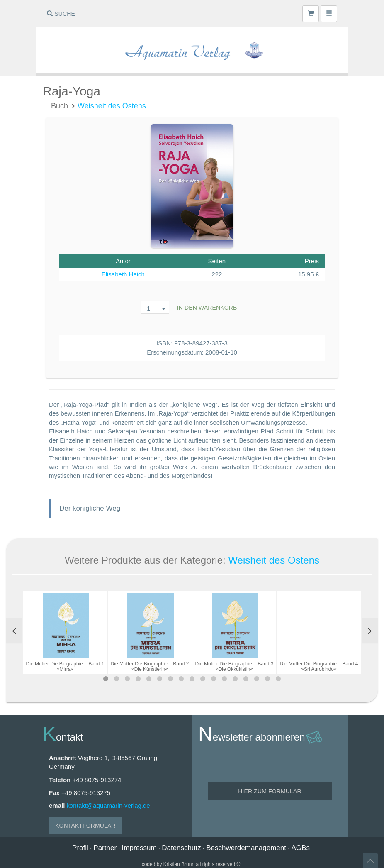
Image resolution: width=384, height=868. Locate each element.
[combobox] (155, 308)
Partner (105, 848)
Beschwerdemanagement (246, 848)
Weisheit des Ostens (112, 106)
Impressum (139, 848)
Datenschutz (181, 848)
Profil (80, 848)
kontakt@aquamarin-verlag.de (108, 806)
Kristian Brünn (179, 864)
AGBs (301, 848)
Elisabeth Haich (123, 274)
